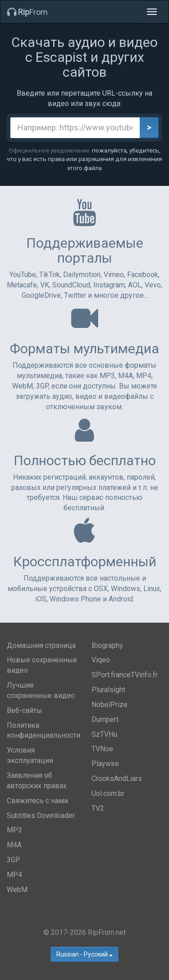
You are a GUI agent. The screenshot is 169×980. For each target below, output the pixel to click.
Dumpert (105, 719)
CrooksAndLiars (117, 779)
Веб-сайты (25, 710)
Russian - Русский (84, 954)
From (27, 12)
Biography (107, 645)
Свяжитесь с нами (37, 801)
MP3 (14, 830)
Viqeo (101, 660)
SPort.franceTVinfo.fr (125, 675)
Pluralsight (108, 690)
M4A (14, 845)
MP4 (14, 875)
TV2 (98, 808)
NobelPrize (110, 705)
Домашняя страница (41, 645)
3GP (14, 860)
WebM (17, 890)
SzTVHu (104, 734)
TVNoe (102, 749)
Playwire (105, 764)
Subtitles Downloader (41, 816)
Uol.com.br (108, 793)
